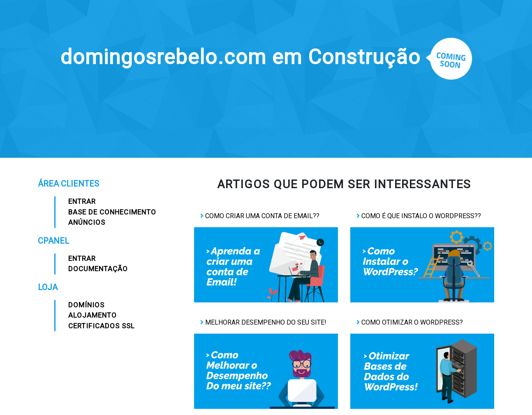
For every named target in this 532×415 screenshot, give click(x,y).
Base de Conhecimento (112, 212)
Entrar (82, 201)
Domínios (86, 305)
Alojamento (93, 315)
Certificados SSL (102, 326)
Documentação (98, 269)
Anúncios (87, 222)
